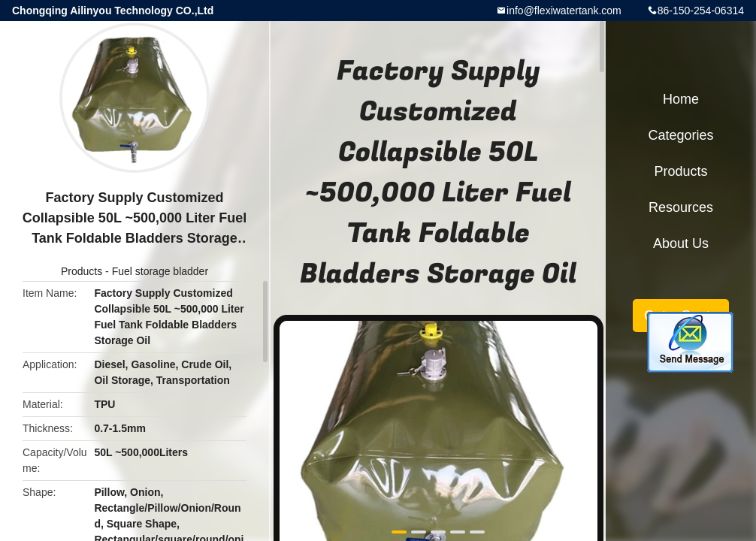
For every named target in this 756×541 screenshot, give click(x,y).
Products (82, 271)
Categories (680, 135)
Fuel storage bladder (160, 271)
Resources (681, 207)
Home (681, 99)
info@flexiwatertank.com (564, 11)
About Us (681, 243)
